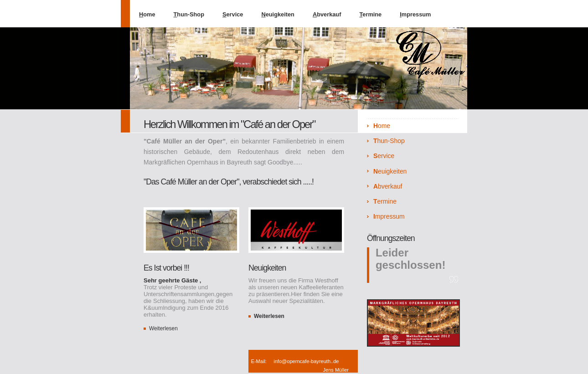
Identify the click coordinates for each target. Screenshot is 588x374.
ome (147, 14)
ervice (233, 14)
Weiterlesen (163, 328)
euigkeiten (278, 14)
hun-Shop (189, 14)
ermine (370, 14)
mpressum (415, 14)
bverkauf (327, 14)
